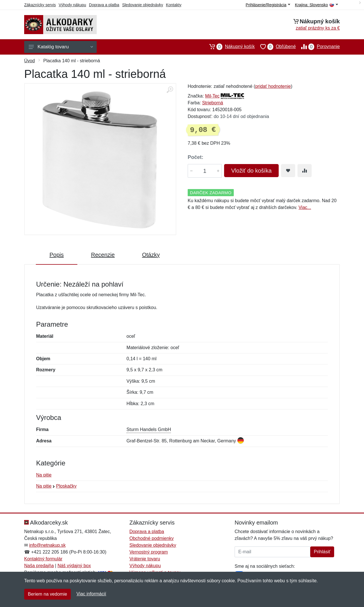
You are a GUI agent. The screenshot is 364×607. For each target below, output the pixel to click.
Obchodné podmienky (152, 538)
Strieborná (213, 103)
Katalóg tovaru (61, 47)
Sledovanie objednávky (142, 5)
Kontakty (173, 5)
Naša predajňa (39, 566)
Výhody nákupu (72, 5)
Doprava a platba (104, 5)
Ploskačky (66, 486)
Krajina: (316, 5)
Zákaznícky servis (40, 5)
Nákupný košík (229, 47)
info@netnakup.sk (47, 545)
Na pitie (44, 475)
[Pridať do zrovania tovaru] (305, 171)
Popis (57, 255)
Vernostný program (149, 552)
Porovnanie (318, 47)
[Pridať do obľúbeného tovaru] (288, 171)
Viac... (305, 207)
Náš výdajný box (74, 566)
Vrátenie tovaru (145, 559)
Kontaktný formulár (43, 559)
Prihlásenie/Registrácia (268, 5)
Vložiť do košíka (251, 171)
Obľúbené (275, 47)
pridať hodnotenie (273, 86)
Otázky (151, 255)
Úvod (29, 61)
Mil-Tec (212, 96)
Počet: (196, 157)
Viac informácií (91, 594)
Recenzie (103, 255)
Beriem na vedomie (47, 594)
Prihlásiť (322, 552)
